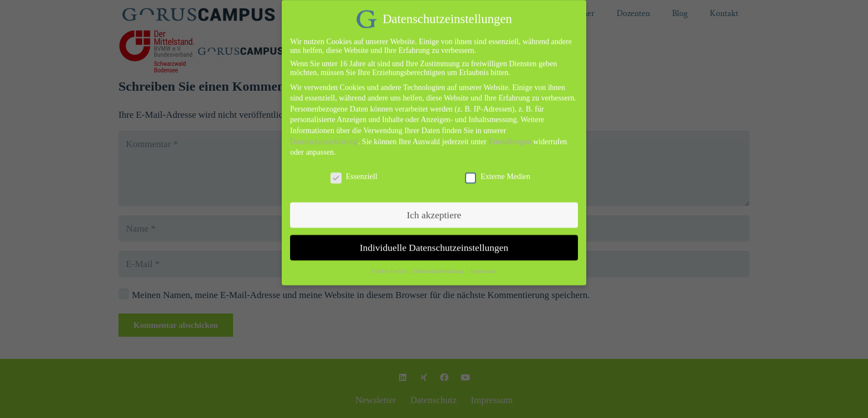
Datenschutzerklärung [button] (439, 262)
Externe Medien (498, 167)
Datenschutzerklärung (324, 132)
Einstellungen (510, 132)
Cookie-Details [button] (390, 262)
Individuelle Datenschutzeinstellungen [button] (434, 238)
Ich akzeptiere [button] (434, 205)
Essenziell (354, 167)
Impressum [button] (484, 262)
